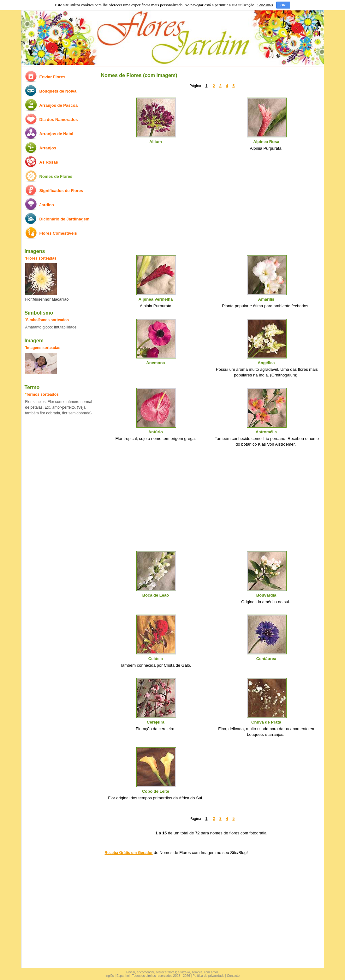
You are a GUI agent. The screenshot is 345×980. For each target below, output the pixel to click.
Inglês (110, 976)
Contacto (233, 976)
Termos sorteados (42, 394)
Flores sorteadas (41, 258)
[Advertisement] (212, 205)
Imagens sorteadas (43, 348)
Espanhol (123, 976)
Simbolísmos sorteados (48, 320)
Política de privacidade (208, 976)
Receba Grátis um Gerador (129, 853)
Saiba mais (265, 5)
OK (283, 5)
